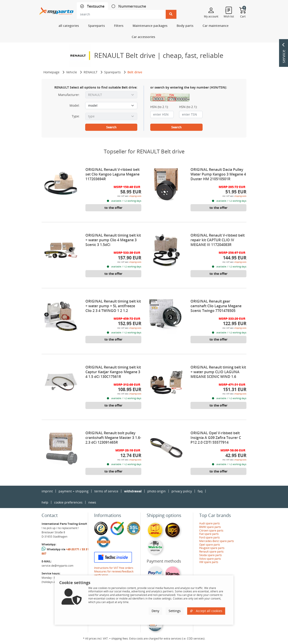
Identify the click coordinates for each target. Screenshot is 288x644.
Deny (155, 611)
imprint (47, 491)
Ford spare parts (210, 537)
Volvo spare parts (210, 559)
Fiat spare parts (209, 534)
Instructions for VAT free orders (114, 568)
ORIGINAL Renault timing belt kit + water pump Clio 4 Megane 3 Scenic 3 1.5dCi (113, 240)
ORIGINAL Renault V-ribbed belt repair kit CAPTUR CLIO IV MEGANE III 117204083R (218, 240)
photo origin (157, 491)
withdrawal (133, 491)
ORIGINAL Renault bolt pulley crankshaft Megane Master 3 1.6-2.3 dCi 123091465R (113, 438)
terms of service (106, 491)
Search (111, 127)
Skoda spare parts (211, 555)
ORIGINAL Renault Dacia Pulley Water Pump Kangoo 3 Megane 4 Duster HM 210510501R (218, 174)
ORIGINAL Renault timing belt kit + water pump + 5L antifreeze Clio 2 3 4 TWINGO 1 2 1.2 (113, 306)
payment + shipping (74, 491)
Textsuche (95, 6)
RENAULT (91, 72)
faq (200, 491)
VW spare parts (209, 562)
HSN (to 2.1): (159, 107)
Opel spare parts (210, 545)
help (45, 502)
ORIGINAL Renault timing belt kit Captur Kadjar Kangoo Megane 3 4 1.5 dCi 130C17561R (113, 372)
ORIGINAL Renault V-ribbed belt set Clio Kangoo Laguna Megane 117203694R (112, 174)
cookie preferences (68, 502)
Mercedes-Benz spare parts (217, 541)
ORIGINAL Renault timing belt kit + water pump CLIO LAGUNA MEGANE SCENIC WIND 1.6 (218, 372)
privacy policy (182, 491)
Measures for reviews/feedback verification (114, 573)
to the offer (113, 208)
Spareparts (112, 72)
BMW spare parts (210, 527)
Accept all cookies (206, 611)
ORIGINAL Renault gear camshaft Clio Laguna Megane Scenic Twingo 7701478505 (216, 306)
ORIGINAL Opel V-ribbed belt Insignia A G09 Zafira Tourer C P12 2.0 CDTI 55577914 (216, 438)
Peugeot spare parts (212, 548)
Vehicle (72, 72)
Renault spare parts (211, 552)
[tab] (92, 6)
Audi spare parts (210, 523)
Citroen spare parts (211, 531)
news (92, 502)
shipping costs (135, 196)
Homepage (51, 72)
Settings (175, 611)
